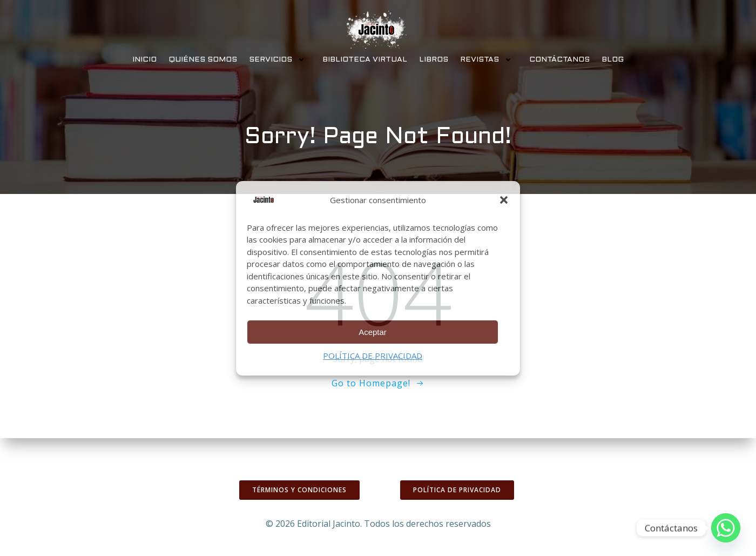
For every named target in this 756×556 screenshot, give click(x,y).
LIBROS (434, 60)
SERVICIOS (280, 60)
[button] (504, 200)
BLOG (613, 60)
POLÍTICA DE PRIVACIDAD (373, 356)
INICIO (144, 60)
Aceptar (373, 332)
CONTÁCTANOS (559, 60)
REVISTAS (489, 60)
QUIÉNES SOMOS (203, 60)
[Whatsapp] (726, 528)
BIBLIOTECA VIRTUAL (365, 60)
